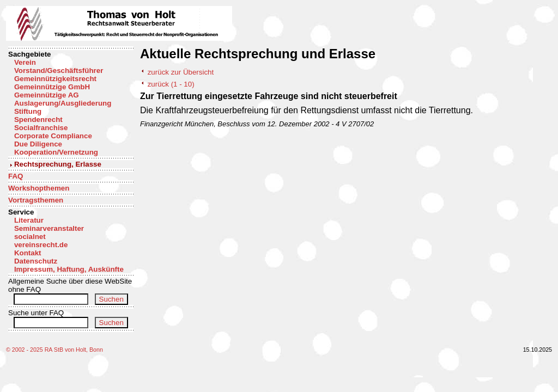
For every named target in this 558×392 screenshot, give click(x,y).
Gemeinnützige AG (47, 95)
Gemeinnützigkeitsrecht (55, 79)
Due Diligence (38, 144)
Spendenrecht (38, 120)
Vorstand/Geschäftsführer (59, 71)
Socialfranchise (41, 128)
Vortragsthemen (36, 200)
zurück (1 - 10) (171, 84)
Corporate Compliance (53, 136)
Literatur (29, 220)
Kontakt (28, 253)
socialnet (30, 237)
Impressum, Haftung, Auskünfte (69, 269)
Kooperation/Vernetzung (56, 152)
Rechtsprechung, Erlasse (58, 164)
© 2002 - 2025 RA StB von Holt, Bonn (54, 350)
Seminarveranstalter (49, 228)
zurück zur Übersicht (181, 72)
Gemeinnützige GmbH (52, 87)
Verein (25, 62)
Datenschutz (36, 261)
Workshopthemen (39, 188)
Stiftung (28, 111)
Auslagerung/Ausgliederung (63, 103)
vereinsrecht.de (41, 245)
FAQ (16, 176)
